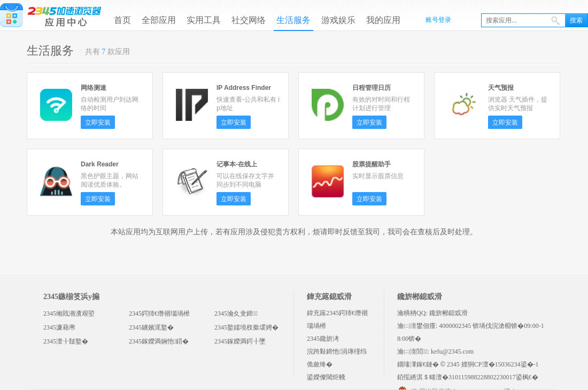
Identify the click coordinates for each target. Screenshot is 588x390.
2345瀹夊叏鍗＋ (236, 313)
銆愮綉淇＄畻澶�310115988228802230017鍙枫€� (468, 377)
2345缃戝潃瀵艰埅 (69, 313)
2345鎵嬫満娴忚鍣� (159, 341)
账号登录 (438, 20)
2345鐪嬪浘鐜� (151, 327)
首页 (122, 20)
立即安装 (98, 123)
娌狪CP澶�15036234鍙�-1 (500, 364)
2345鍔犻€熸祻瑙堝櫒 (159, 313)
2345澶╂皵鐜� (66, 341)
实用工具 (204, 20)
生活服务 (293, 20)
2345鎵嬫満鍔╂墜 (240, 341)
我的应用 (383, 20)
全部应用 (159, 20)
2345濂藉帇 (59, 327)
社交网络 (249, 20)
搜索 (576, 20)
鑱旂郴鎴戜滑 (448, 313)
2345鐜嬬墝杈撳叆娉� (246, 327)
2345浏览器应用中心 (50, 14)
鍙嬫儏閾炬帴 (326, 377)
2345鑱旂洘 (323, 339)
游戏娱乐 (338, 20)
